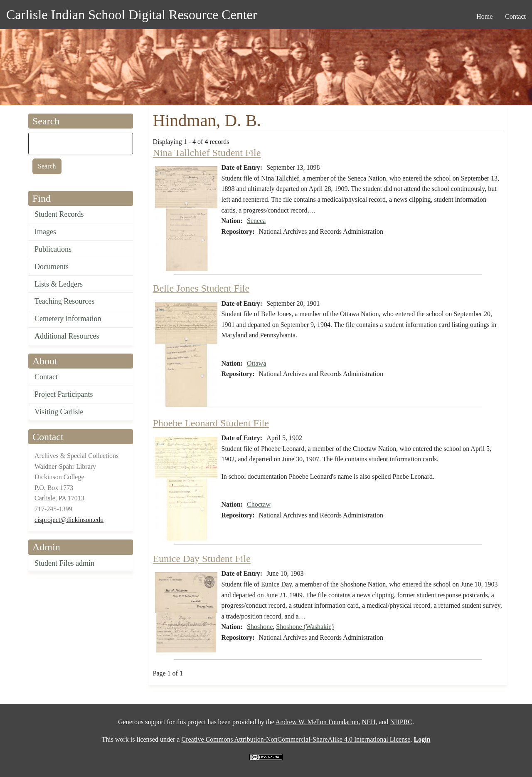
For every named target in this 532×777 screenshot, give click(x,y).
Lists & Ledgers (59, 284)
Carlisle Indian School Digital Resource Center (132, 15)
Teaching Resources (64, 301)
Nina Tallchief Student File (207, 153)
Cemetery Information (68, 319)
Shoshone (260, 627)
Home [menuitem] (484, 16)
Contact (46, 377)
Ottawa (256, 363)
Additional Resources (67, 336)
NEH (369, 722)
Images (45, 232)
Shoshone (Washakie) (305, 627)
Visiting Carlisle (59, 412)
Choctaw (259, 504)
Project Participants (64, 394)
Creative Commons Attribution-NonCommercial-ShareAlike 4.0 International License (296, 739)
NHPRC (401, 722)
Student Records (59, 214)
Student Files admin (64, 563)
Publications (53, 249)
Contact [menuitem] (515, 16)
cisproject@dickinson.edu (69, 520)
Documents (52, 267)
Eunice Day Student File (202, 559)
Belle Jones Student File (201, 288)
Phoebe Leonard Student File (211, 423)
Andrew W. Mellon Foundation (317, 722)
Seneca (256, 221)
